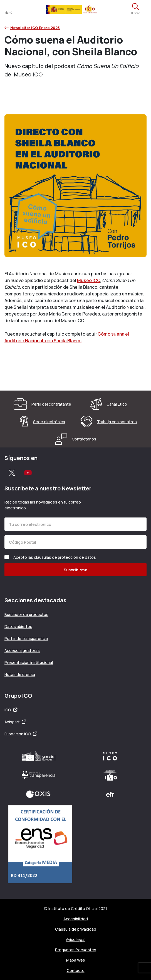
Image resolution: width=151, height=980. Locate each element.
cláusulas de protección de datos (65, 557)
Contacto (76, 970)
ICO (8, 710)
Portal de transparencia (26, 638)
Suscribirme (75, 570)
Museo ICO (89, 280)
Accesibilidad (76, 919)
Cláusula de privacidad (76, 929)
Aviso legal (76, 939)
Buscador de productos (26, 614)
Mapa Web (76, 960)
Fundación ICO (18, 734)
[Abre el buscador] (135, 9)
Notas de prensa (20, 674)
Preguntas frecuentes (76, 950)
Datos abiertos (18, 626)
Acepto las (55, 557)
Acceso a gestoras (22, 650)
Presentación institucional (29, 662)
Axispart (12, 722)
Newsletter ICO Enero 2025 (32, 28)
